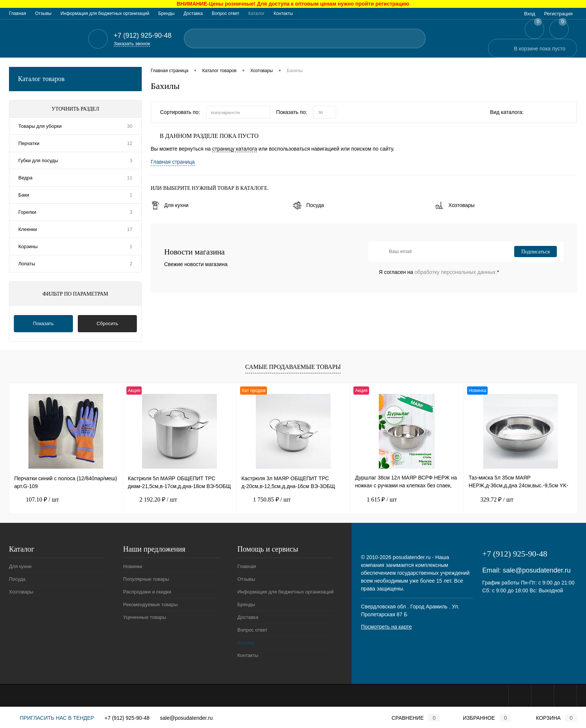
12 (130, 143)
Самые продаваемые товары (293, 367)
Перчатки (29, 143)
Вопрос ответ (225, 13)
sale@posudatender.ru (537, 570)
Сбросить (107, 323)
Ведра (25, 178)
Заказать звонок (132, 44)
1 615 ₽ (376, 500)
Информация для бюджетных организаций (105, 13)
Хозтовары (455, 205)
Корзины (28, 246)
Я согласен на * (439, 272)
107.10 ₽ (37, 500)
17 (130, 229)
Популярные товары (146, 579)
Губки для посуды (38, 161)
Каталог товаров (75, 79)
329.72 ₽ (491, 500)
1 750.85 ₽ (266, 500)
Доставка (193, 13)
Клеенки (28, 229)
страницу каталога (234, 149)
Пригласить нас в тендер (52, 718)
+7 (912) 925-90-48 (127, 718)
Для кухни (170, 205)
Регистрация (558, 14)
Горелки (27, 212)
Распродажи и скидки (147, 592)
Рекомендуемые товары (150, 604)
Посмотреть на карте (386, 627)
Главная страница (173, 162)
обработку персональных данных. (456, 272)
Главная (18, 13)
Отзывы (43, 13)
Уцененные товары (145, 617)
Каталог (257, 13)
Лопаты (27, 264)
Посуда (308, 205)
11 (130, 178)
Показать (43, 323)
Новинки (133, 566)
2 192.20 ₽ (153, 500)
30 (130, 126)
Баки (24, 195)
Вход (530, 14)
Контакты (283, 13)
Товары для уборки (40, 126)
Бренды (166, 13)
